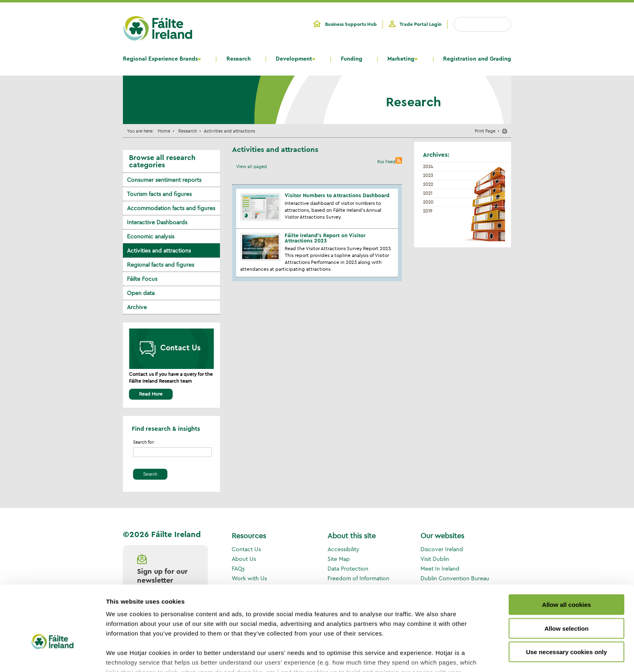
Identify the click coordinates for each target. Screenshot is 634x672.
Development (294, 59)
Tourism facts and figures (159, 194)
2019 (428, 211)
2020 (428, 202)
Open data (141, 293)
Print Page (485, 131)
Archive (137, 307)
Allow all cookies (567, 554)
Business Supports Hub (351, 24)
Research (239, 59)
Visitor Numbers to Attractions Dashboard (337, 195)
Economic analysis (151, 236)
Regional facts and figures (161, 265)
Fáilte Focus (142, 279)
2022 (428, 184)
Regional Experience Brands (160, 59)
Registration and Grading (477, 59)
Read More (151, 394)
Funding (352, 59)
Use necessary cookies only (566, 601)
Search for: (144, 442)
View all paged (251, 166)
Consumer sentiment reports (164, 180)
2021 (428, 193)
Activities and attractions (159, 251)
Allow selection (566, 577)
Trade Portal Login (421, 24)
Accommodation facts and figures (171, 208)
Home (164, 131)
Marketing (401, 59)
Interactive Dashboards (157, 222)
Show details (424, 656)
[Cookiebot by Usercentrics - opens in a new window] (52, 656)
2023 (428, 175)
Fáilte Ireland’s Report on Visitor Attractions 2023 (325, 238)
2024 (428, 166)
